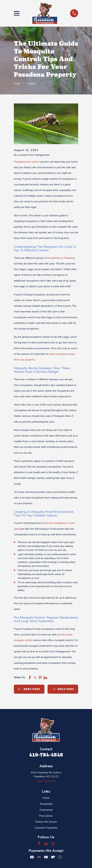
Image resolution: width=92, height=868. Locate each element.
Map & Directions (46, 781)
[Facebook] (39, 843)
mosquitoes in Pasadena (61, 258)
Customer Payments (46, 828)
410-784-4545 (46, 755)
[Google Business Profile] (46, 843)
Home (46, 798)
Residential (46, 804)
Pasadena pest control (27, 162)
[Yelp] (53, 843)
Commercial (46, 810)
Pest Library (46, 816)
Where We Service (46, 822)
